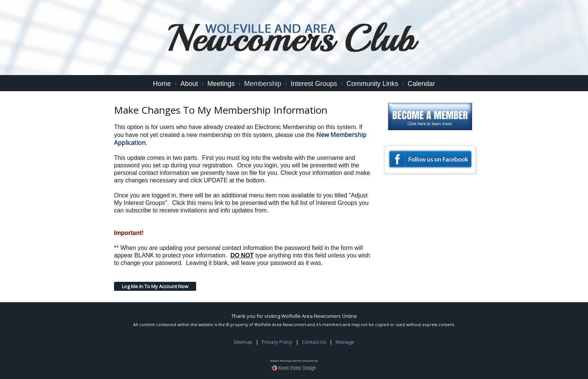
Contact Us (314, 342)
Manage (345, 342)
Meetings (221, 84)
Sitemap (243, 342)
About (189, 84)
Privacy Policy (277, 342)
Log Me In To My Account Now (155, 286)
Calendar (421, 84)
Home (162, 84)
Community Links (372, 84)
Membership (263, 84)
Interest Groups (314, 84)
